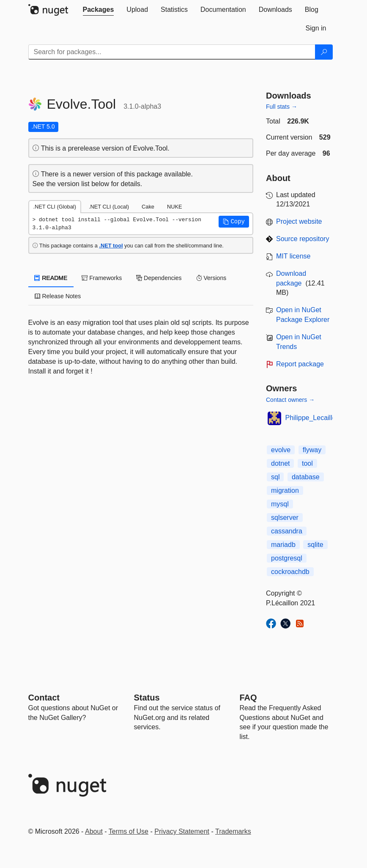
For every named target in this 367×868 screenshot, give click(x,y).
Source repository (303, 239)
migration (285, 490)
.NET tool (111, 246)
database (306, 477)
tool (307, 463)
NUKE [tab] (175, 207)
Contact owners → (290, 400)
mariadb (283, 545)
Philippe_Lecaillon (313, 418)
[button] (234, 222)
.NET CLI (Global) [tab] (55, 207)
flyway (312, 450)
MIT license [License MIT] (293, 256)
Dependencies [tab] (159, 278)
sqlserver (285, 518)
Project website (299, 221)
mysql (280, 504)
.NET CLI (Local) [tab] (109, 207)
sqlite (315, 545)
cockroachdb (290, 572)
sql (275, 477)
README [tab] (51, 278)
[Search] (324, 52)
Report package (300, 364)
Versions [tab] (211, 278)
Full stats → (282, 107)
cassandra (287, 531)
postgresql (287, 558)
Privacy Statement (182, 831)
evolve (281, 450)
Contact (44, 698)
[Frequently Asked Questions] (248, 698)
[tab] (99, 10)
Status (147, 698)
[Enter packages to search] (172, 52)
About (94, 831)
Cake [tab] (148, 207)
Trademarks (233, 831)
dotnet (280, 463)
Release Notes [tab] (58, 296)
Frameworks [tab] (102, 278)
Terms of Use (129, 831)
